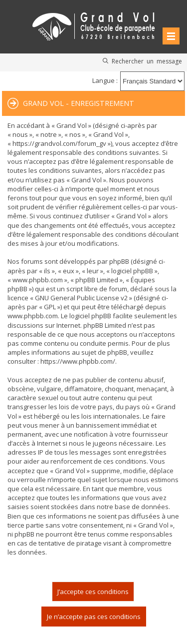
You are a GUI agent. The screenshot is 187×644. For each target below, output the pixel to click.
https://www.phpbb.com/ (78, 361)
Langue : (105, 80)
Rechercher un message (147, 61)
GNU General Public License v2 (81, 298)
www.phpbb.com (33, 316)
